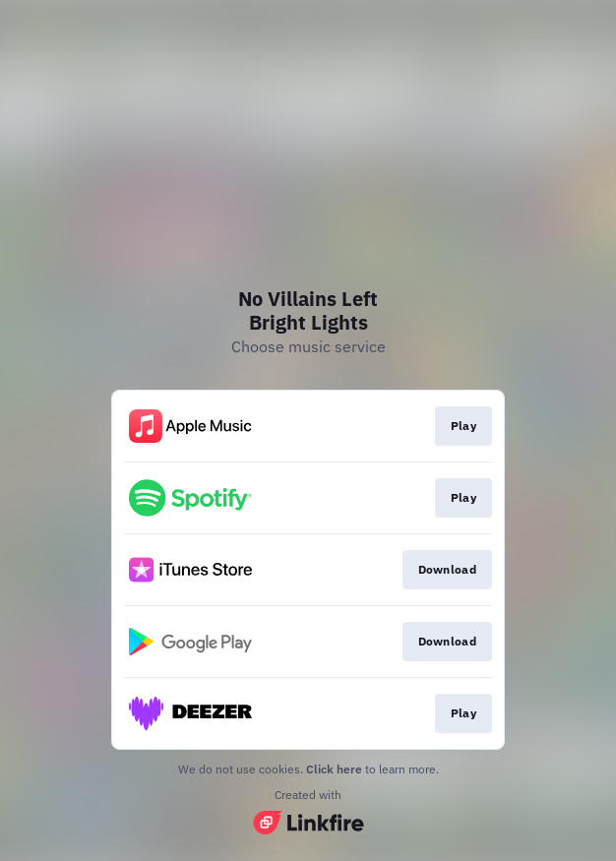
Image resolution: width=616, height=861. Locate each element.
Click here (334, 769)
